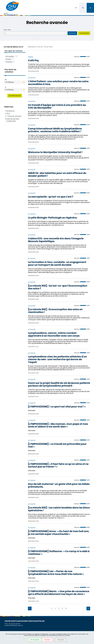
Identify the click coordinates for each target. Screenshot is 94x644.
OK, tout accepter (35, 640)
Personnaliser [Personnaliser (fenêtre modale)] (61, 640)
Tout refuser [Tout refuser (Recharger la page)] (47, 640)
